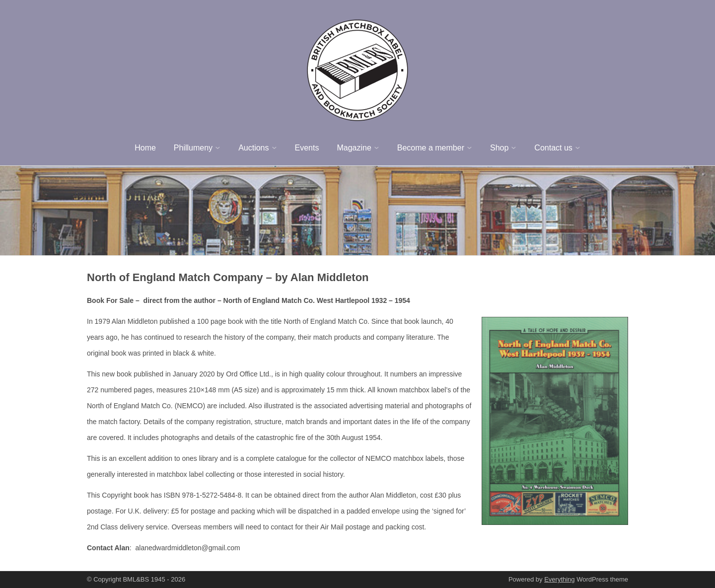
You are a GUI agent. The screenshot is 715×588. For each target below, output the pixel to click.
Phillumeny (193, 148)
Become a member (431, 148)
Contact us (553, 148)
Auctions (253, 148)
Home (145, 148)
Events (307, 148)
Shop (499, 148)
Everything (559, 579)
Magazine (354, 148)
